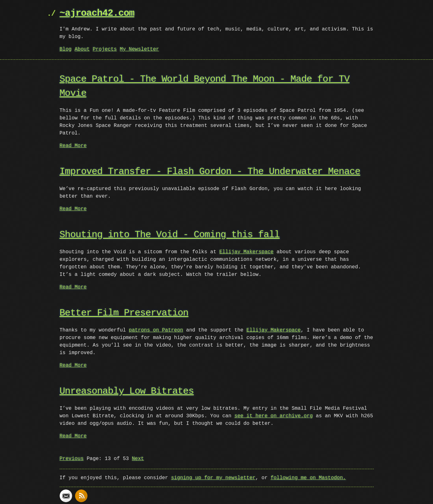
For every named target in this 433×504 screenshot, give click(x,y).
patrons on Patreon (156, 330)
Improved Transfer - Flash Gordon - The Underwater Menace (210, 172)
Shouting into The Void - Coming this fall (170, 235)
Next (138, 459)
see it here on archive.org (273, 416)
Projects (105, 49)
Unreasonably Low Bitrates (127, 391)
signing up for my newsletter (213, 478)
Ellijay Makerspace (246, 252)
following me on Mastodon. (308, 478)
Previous (72, 459)
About (82, 49)
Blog (66, 49)
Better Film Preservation (124, 313)
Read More (73, 146)
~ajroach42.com (97, 13)
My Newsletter (140, 49)
